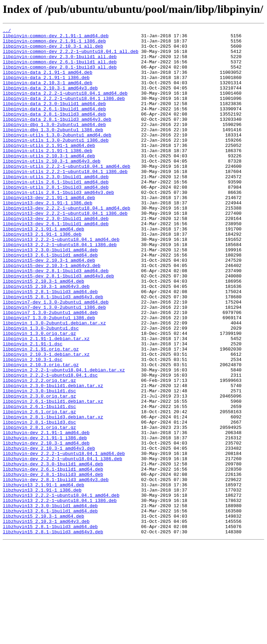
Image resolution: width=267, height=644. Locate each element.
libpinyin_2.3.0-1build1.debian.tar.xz (53, 457)
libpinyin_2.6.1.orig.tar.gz (39, 489)
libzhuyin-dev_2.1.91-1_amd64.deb (46, 514)
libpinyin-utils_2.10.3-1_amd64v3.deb (52, 188)
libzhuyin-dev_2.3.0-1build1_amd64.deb (53, 551)
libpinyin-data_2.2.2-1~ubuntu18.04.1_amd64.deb (65, 107)
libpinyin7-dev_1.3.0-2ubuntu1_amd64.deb (56, 357)
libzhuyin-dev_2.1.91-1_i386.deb (45, 520)
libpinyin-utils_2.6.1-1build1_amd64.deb (56, 213)
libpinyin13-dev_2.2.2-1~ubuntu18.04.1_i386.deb (65, 251)
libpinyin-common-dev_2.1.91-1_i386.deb (54, 44)
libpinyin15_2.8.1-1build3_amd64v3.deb (53, 351)
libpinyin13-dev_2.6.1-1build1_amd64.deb (56, 263)
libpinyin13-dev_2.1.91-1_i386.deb (47, 238)
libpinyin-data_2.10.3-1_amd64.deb (47, 94)
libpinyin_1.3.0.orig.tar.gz (39, 395)
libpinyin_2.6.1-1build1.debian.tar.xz (53, 476)
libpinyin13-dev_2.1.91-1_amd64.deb (49, 232)
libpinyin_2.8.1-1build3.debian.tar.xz (53, 495)
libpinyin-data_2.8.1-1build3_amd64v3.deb (57, 138)
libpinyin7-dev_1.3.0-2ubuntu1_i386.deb (54, 363)
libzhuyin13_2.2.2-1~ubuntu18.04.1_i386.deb (60, 595)
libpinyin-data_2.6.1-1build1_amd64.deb (54, 125)
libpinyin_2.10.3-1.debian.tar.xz (46, 420)
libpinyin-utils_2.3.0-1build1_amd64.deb (56, 207)
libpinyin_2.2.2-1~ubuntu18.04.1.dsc (50, 445)
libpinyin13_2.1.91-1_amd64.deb (43, 269)
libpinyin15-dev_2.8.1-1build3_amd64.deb (56, 320)
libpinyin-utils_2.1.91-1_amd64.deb (49, 169)
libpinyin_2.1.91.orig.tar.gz (41, 414)
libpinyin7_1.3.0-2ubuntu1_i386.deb (49, 376)
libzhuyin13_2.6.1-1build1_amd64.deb (50, 608)
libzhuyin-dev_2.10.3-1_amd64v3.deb (49, 533)
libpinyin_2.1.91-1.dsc (33, 407)
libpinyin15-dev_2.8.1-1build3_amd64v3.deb (58, 326)
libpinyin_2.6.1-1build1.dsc (39, 482)
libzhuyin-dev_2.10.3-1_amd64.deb (46, 526)
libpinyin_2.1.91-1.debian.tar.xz (46, 401)
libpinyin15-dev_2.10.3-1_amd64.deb (49, 307)
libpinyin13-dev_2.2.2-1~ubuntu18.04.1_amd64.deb (67, 244)
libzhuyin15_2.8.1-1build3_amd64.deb (50, 627)
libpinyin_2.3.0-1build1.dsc (39, 464)
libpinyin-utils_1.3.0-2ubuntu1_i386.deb (56, 163)
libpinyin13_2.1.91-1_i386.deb (42, 276)
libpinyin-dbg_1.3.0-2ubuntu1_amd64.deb (54, 144)
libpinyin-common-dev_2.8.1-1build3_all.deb (60, 75)
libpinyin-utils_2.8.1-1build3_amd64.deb (56, 219)
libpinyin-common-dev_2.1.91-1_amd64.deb (56, 38)
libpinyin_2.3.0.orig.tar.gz (39, 470)
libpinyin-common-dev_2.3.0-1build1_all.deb (60, 63)
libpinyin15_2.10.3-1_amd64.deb (43, 332)
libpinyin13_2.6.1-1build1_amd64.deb (50, 301)
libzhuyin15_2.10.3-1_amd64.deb (43, 614)
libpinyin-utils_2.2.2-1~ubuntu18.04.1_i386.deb (65, 201)
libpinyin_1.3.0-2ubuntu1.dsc (41, 388)
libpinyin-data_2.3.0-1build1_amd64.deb (54, 119)
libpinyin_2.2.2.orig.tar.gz (39, 451)
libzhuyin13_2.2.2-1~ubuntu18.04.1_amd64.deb (61, 589)
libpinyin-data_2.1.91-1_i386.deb (46, 88)
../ (7, 31)
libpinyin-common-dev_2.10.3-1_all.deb (53, 50)
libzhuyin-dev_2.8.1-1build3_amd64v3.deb (56, 570)
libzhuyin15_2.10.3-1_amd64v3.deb (46, 620)
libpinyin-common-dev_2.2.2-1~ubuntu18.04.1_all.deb (71, 56)
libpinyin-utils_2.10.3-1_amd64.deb (49, 182)
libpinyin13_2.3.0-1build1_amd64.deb (50, 294)
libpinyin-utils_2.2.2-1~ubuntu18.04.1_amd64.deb (67, 194)
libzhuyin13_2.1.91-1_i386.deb (42, 583)
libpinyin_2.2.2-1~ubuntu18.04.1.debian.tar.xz (64, 439)
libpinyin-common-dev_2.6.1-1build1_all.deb (60, 69)
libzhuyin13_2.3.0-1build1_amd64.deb (50, 602)
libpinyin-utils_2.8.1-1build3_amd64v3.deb (58, 226)
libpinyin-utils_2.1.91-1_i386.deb (47, 175)
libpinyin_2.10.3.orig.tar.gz (41, 432)
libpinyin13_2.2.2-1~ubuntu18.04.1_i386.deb (60, 288)
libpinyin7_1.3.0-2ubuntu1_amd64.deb (50, 370)
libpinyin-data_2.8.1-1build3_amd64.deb (54, 132)
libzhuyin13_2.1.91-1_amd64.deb (43, 576)
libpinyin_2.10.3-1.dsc (33, 426)
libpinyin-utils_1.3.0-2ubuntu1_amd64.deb (57, 157)
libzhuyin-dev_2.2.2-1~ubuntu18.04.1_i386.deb (62, 545)
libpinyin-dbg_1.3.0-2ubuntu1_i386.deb (53, 150)
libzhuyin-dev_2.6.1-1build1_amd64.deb (53, 558)
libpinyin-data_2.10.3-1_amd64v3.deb (50, 100)
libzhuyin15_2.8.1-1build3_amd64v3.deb (53, 633)
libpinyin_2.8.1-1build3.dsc (39, 501)
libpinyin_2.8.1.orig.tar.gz (39, 508)
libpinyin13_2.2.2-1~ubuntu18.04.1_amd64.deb (61, 282)
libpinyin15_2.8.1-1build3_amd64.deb (50, 345)
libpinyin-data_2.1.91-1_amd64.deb (47, 81)
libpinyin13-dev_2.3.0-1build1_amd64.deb (56, 257)
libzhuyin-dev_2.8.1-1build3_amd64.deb (53, 564)
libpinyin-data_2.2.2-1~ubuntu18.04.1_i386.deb (64, 113)
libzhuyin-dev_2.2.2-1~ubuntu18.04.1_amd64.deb (64, 539)
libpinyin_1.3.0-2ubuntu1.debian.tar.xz (54, 382)
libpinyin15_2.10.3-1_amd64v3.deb (46, 338)
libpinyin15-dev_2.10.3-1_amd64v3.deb (52, 313)
